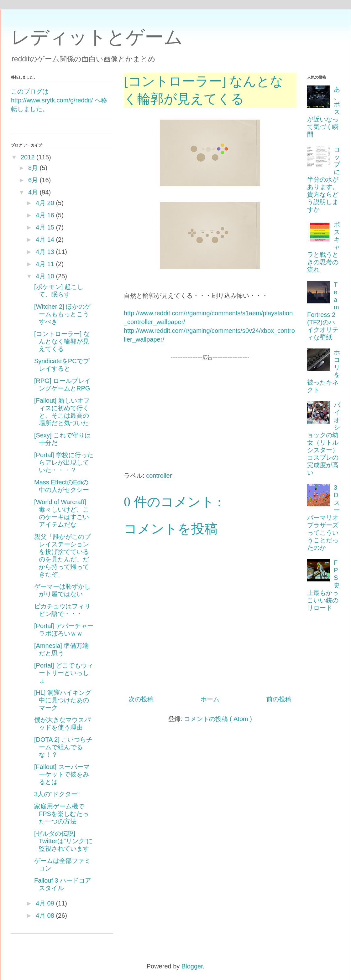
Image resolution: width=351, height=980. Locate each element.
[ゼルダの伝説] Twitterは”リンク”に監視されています (63, 841)
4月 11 (45, 264)
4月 (33, 192)
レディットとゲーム (97, 37)
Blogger (192, 966)
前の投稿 (279, 699)
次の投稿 (141, 699)
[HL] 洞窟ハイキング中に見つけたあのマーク (63, 700)
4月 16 (45, 215)
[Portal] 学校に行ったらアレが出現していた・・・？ (64, 462)
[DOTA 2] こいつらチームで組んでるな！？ (63, 747)
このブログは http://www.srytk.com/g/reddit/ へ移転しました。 (59, 100)
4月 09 (45, 903)
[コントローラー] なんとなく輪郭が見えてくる (62, 341)
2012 (28, 157)
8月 (33, 168)
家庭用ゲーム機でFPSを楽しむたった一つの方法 (61, 814)
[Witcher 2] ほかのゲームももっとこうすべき (63, 314)
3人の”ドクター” (57, 794)
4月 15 (45, 227)
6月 (33, 180)
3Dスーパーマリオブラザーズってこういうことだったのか (324, 518)
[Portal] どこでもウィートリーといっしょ (64, 673)
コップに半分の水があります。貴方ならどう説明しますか (324, 179)
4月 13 (45, 252)
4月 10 (45, 276)
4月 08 (45, 916)
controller (159, 476)
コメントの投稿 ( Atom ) (218, 719)
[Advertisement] (210, 405)
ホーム (210, 699)
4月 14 (45, 240)
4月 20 (45, 203)
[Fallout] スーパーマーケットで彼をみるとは (62, 774)
